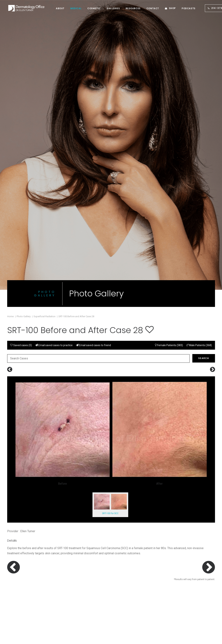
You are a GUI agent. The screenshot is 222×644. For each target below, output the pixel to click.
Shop (168, 8)
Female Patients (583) (169, 180)
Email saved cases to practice (54, 180)
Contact (148, 8)
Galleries (109, 8)
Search (204, 193)
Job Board (125, 604)
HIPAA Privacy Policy (186, 589)
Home (10, 151)
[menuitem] (56, 8)
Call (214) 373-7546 (145, 442)
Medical (71, 8)
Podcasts (184, 8)
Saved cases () (21, 180)
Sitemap (124, 609)
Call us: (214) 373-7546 (24, 589)
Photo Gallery (24, 151)
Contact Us (148, 490)
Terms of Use (181, 594)
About (56, 8)
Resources (129, 8)
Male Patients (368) (199, 180)
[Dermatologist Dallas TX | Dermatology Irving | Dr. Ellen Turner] (24, 8)
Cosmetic (90, 8)
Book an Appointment (80, 442)
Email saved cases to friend (93, 180)
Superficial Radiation (44, 151)
